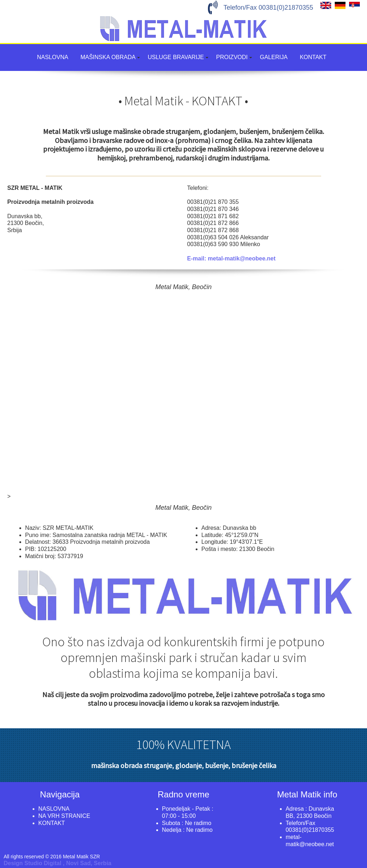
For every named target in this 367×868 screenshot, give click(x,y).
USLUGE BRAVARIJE (176, 57)
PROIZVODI (232, 57)
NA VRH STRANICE (64, 816)
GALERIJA (274, 57)
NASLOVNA (53, 57)
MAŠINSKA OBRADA (108, 57)
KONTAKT (313, 57)
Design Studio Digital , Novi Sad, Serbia (58, 863)
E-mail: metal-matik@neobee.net (231, 258)
